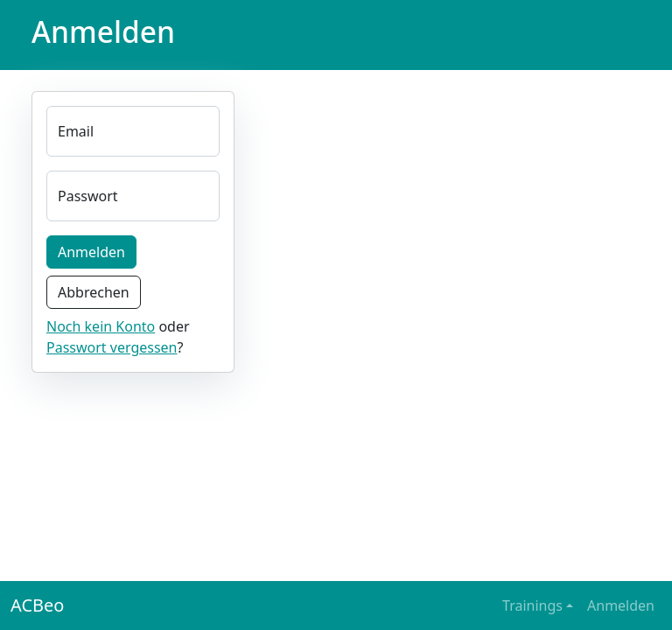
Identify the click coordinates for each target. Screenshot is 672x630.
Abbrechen (94, 292)
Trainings (532, 605)
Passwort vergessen (112, 347)
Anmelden (91, 252)
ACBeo (37, 605)
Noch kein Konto (101, 326)
